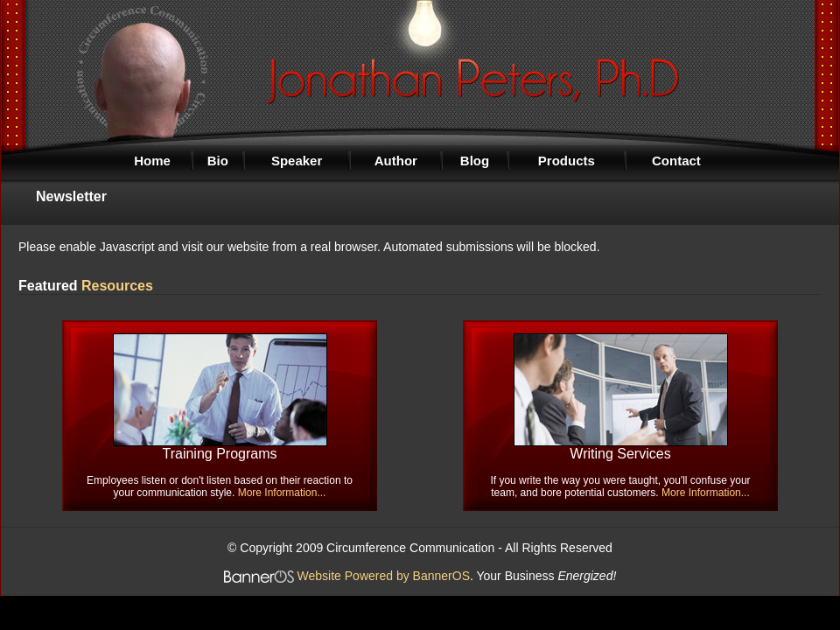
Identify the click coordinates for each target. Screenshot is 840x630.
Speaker (297, 161)
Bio (218, 161)
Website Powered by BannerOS (384, 576)
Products (567, 161)
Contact (676, 161)
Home (152, 161)
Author (396, 161)
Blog (475, 161)
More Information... (282, 493)
